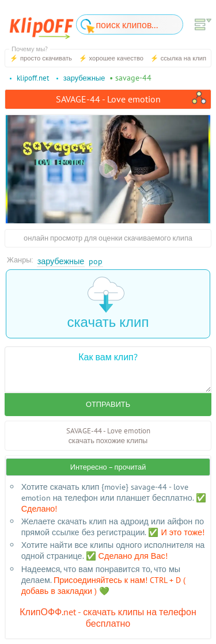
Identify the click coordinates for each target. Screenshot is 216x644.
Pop (96, 261)
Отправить (108, 404)
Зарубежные (61, 261)
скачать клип (108, 304)
